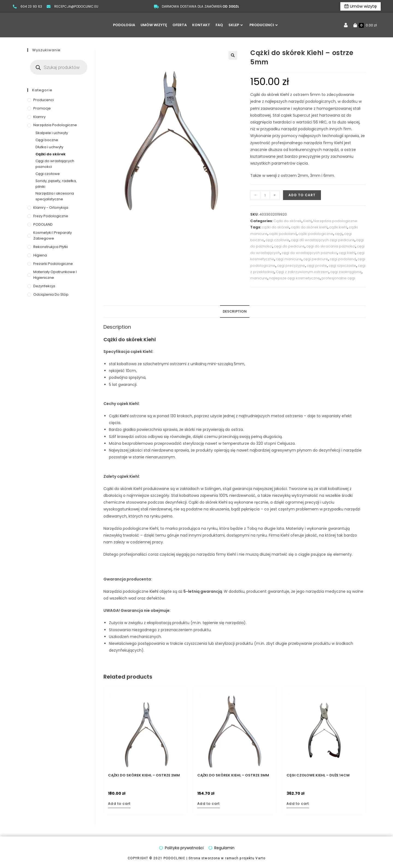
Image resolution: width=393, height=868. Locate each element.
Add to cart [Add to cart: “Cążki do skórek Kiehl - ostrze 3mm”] (209, 804)
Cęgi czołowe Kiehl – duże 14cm (318, 775)
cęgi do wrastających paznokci (309, 253)
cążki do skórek (276, 227)
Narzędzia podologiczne (335, 221)
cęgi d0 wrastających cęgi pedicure (323, 240)
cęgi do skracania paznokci (331, 246)
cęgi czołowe (277, 240)
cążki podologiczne (316, 234)
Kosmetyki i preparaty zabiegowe (53, 235)
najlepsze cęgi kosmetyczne (294, 278)
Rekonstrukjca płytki (51, 247)
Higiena (40, 255)
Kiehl (307, 221)
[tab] (235, 312)
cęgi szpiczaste (342, 266)
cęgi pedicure (316, 259)
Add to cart (302, 195)
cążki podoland (283, 234)
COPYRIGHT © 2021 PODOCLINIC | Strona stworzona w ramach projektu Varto (196, 858)
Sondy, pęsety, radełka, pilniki (56, 184)
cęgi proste (317, 266)
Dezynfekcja (44, 286)
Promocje (42, 108)
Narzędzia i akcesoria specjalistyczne (55, 196)
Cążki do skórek (288, 221)
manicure (259, 278)
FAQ (219, 25)
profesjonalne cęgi (338, 278)
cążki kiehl (338, 227)
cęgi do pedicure (289, 246)
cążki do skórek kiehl (309, 227)
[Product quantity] (265, 195)
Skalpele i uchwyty (52, 133)
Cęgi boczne (47, 140)
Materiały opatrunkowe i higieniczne (55, 275)
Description (235, 311)
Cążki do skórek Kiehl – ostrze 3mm (233, 775)
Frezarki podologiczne (53, 264)
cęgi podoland (343, 259)
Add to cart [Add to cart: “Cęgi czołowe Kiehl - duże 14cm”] (298, 804)
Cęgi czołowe (48, 174)
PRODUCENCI (264, 25)
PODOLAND (43, 224)
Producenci (44, 100)
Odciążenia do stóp (51, 294)
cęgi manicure (289, 259)
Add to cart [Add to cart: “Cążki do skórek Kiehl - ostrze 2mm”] (119, 804)
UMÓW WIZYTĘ (154, 25)
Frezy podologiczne (51, 216)
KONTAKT (201, 25)
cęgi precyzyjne (291, 266)
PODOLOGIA (124, 25)
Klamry (39, 117)
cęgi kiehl (347, 253)
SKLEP (236, 25)
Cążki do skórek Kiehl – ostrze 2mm (144, 775)
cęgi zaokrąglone (346, 272)
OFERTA (180, 25)
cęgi (339, 234)
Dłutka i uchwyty (49, 147)
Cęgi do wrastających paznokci (55, 164)
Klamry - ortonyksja (51, 208)
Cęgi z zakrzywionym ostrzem (302, 272)
